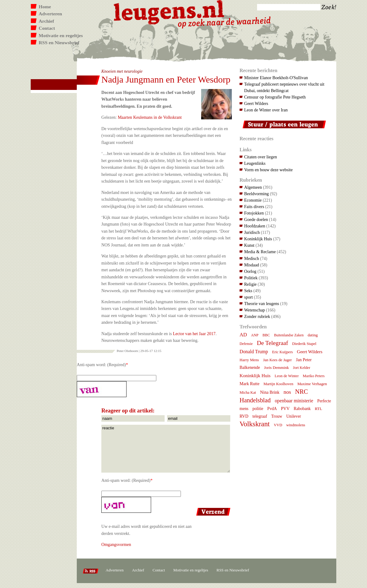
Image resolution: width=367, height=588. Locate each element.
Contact (47, 28)
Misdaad (252, 265)
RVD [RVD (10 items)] (244, 416)
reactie (166, 449)
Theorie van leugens (262, 304)
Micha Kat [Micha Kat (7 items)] (248, 393)
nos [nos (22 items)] (287, 392)
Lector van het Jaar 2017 (194, 334)
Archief (46, 21)
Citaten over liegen (261, 157)
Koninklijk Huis (258, 239)
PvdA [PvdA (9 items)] (272, 409)
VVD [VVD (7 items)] (278, 425)
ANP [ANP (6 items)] (255, 335)
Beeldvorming (256, 194)
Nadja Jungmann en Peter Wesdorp (166, 79)
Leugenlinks (255, 163)
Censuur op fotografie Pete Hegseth (275, 97)
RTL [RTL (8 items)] (318, 409)
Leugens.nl (169, 12)
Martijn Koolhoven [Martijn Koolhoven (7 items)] (278, 384)
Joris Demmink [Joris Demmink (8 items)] (277, 367)
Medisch (252, 258)
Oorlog (250, 271)
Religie (250, 284)
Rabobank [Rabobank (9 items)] (302, 409)
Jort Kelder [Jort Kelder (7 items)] (302, 368)
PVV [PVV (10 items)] (285, 408)
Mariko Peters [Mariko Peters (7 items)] (314, 376)
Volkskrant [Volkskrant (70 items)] (255, 424)
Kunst (249, 245)
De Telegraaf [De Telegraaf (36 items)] (272, 343)
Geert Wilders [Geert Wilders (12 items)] (310, 352)
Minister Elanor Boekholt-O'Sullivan (276, 78)
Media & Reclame (260, 252)
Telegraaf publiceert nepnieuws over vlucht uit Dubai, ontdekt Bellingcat (284, 87)
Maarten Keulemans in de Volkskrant (150, 117)
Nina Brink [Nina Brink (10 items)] (270, 392)
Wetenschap (254, 310)
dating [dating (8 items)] (313, 335)
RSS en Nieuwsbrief (59, 43)
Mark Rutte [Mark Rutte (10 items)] (250, 384)
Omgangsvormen (116, 544)
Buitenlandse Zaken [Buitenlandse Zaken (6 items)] (289, 335)
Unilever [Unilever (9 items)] (294, 416)
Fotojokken (254, 213)
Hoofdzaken (255, 226)
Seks (248, 291)
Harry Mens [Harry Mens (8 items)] (249, 360)
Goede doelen (256, 219)
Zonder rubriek (257, 316)
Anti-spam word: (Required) (101, 365)
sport (248, 297)
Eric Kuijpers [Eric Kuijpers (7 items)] (283, 352)
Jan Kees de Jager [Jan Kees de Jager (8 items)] (277, 360)
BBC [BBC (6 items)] (266, 335)
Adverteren (50, 14)
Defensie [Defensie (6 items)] (246, 344)
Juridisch (252, 232)
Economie (253, 200)
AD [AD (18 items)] (243, 335)
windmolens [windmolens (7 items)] (296, 425)
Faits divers (254, 207)
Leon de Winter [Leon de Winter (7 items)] (287, 376)
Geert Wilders (256, 103)
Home (45, 7)
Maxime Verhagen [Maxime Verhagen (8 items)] (312, 384)
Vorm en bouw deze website (268, 170)
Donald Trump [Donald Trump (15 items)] (254, 352)
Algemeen (253, 187)
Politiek (251, 278)
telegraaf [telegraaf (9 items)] (260, 416)
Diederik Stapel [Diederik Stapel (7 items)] (304, 344)
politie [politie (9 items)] (258, 409)
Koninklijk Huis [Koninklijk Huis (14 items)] (255, 375)
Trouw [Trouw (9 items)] (277, 416)
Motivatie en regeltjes (61, 35)
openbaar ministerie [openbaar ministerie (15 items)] (294, 401)
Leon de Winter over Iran (266, 110)
